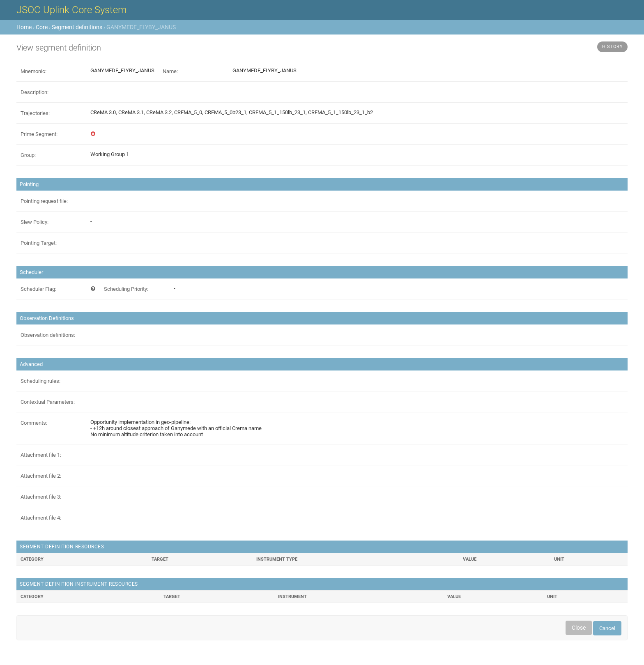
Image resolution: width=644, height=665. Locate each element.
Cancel (607, 628)
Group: (28, 155)
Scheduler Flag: (38, 289)
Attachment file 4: (41, 518)
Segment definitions (77, 27)
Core (42, 27)
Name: (170, 71)
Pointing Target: (39, 243)
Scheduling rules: (40, 381)
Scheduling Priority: (126, 289)
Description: (34, 92)
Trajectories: (35, 113)
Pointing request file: (44, 201)
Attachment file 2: (41, 476)
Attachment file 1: (41, 455)
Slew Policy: (34, 222)
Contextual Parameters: (48, 402)
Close (579, 628)
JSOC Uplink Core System (71, 10)
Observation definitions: (48, 335)
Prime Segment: (39, 134)
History (613, 47)
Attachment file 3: (41, 497)
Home (24, 27)
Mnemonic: (33, 71)
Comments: (34, 423)
